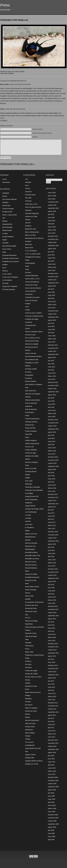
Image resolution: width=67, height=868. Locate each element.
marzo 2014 (52, 634)
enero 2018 (52, 491)
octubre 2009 (52, 784)
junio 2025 (51, 218)
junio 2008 (51, 833)
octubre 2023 (52, 280)
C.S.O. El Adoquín (31, 251)
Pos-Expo (28, 664)
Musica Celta (29, 596)
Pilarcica (5, 271)
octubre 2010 (52, 746)
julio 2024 (51, 252)
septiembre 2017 (53, 504)
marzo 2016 (52, 560)
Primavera (28, 667)
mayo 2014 (51, 628)
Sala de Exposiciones (32, 720)
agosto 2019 (52, 432)
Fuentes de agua (31, 453)
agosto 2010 (52, 753)
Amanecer (28, 192)
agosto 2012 (52, 678)
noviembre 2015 (53, 572)
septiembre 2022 (53, 317)
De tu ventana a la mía (32, 338)
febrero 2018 (52, 488)
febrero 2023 (52, 305)
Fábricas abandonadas (32, 400)
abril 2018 (51, 482)
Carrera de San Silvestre (33, 288)
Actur (27, 185)
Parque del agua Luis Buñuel (34, 627)
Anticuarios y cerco (31, 204)
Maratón (28, 540)
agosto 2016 (52, 544)
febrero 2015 (52, 600)
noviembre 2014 (53, 609)
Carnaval (28, 272)
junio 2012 (51, 684)
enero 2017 (52, 529)
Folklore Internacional (32, 444)
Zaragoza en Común (32, 764)
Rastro (27, 689)
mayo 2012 (51, 687)
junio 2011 (51, 721)
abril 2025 (51, 224)
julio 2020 (51, 398)
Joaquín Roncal (30, 506)
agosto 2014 (52, 619)
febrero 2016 (52, 563)
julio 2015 (51, 585)
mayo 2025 (51, 221)
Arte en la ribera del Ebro (33, 207)
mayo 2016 (51, 553)
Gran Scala (29, 481)
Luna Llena (29, 524)
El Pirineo (28, 372)
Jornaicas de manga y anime (34, 509)
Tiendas (28, 739)
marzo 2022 (52, 336)
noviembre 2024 (53, 239)
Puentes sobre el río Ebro (33, 677)
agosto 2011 (52, 715)
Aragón (5, 240)
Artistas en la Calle (31, 216)
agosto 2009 (52, 790)
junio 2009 (51, 796)
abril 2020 (51, 407)
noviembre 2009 (53, 780)
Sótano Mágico (30, 733)
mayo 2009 (51, 799)
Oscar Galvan (7, 249)
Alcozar (5, 196)
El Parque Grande (31, 369)
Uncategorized (30, 745)
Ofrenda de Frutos (31, 611)
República (28, 699)
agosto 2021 (52, 357)
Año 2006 (28, 198)
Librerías (28, 521)
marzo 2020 (52, 410)
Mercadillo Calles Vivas (33, 556)
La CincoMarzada (31, 512)
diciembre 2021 (53, 345)
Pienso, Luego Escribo (10, 215)
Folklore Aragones (31, 440)
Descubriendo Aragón (9, 246)
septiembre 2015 (53, 578)
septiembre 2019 (53, 429)
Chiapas (28, 304)
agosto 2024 (52, 249)
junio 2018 (51, 476)
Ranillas (11, 73)
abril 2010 (51, 765)
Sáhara (27, 717)
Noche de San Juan (31, 605)
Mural (27, 584)
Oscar (4, 268)
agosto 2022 (52, 320)
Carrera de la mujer (31, 285)
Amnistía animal (30, 195)
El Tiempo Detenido (9, 289)
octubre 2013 (52, 650)
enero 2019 (52, 454)
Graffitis (28, 478)
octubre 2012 (52, 672)
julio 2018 (51, 473)
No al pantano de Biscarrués (34, 602)
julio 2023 (51, 289)
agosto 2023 (52, 286)
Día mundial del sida (32, 360)
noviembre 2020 (53, 385)
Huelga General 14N (32, 496)
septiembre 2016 (53, 541)
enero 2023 (52, 308)
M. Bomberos (29, 528)
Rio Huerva (29, 705)
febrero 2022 (52, 339)
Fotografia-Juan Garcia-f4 (11, 261)
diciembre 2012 (53, 665)
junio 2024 (51, 255)
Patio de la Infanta (31, 636)
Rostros (28, 714)
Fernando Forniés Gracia (10, 258)
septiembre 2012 (53, 675)
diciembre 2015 (53, 569)
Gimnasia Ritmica (31, 472)
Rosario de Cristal (31, 711)
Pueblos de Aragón (31, 671)
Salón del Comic (30, 723)
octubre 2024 (52, 242)
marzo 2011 (52, 731)
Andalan (5, 265)
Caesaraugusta (30, 263)
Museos (28, 593)
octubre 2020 (52, 389)
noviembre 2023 (53, 277)
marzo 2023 (52, 301)
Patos (27, 639)
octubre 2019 (52, 426)
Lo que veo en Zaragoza (10, 277)
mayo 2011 (51, 725)
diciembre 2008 (53, 815)
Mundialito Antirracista (32, 577)
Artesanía (28, 210)
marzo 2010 (52, 768)
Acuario (28, 188)
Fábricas (28, 397)
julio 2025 (51, 214)
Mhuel (27, 571)
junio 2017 (51, 513)
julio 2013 (51, 659)
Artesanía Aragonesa (32, 213)
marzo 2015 (52, 597)
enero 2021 (52, 379)
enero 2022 (52, 342)
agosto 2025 (52, 211)
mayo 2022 (51, 329)
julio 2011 (51, 718)
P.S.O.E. (28, 618)
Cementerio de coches (32, 297)
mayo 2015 (51, 591)
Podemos (28, 661)
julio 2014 (51, 622)
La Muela (28, 518)
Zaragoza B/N (30, 758)
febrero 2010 (52, 771)
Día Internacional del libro (33, 356)
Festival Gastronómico (32, 419)
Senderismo (29, 730)
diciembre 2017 (53, 494)
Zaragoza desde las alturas (34, 761)
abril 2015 (51, 594)
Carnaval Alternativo (32, 276)
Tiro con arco (29, 742)
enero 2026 (52, 199)
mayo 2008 (51, 836)
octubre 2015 (52, 575)
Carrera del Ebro (30, 291)
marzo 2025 (52, 227)
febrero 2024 (52, 267)
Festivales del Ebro (31, 422)
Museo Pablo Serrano (32, 587)
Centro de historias (31, 300)
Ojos (27, 615)
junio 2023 (51, 292)
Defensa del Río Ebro (32, 341)
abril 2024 (51, 261)
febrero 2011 (52, 734)
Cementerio (29, 294)
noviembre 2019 (53, 423)
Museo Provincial (31, 590)
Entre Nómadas (7, 227)
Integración (29, 503)
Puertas (28, 680)
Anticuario (28, 201)
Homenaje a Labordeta (32, 487)
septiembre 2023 (53, 283)
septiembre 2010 (53, 749)
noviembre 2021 (53, 348)
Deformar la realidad (32, 344)
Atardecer (28, 226)
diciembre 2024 (53, 236)
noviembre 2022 (53, 311)
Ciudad (27, 310)
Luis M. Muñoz (7, 274)
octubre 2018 (52, 463)
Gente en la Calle (31, 468)
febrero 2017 (52, 525)
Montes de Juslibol (31, 574)
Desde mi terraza (31, 353)
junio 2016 (51, 550)
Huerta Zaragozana (31, 500)
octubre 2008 (52, 821)
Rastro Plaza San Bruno (33, 692)
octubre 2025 (52, 205)
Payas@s (28, 643)
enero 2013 (52, 662)
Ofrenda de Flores (31, 608)
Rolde (4, 252)
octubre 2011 (52, 709)
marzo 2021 (52, 373)
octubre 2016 (52, 538)
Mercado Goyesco (31, 565)
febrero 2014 (52, 637)
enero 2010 (52, 774)
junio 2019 (51, 438)
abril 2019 (51, 445)
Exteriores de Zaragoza (33, 394)
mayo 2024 (51, 258)
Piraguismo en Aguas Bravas (34, 655)
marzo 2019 (52, 448)
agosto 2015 (52, 581)
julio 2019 (51, 435)
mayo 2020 (51, 404)
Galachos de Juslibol (32, 456)
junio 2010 (51, 759)
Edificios (28, 366)
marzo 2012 (52, 693)
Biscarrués (29, 244)
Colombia (5, 243)
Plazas (27, 658)
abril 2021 (51, 370)
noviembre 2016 (53, 535)
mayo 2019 (51, 441)
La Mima (5, 233)
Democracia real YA (31, 347)
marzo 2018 (52, 485)
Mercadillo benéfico (31, 552)
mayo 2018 (51, 479)
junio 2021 (51, 364)
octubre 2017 (52, 501)
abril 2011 (51, 728)
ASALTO (28, 223)
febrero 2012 (52, 697)
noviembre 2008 (53, 818)
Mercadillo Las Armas (32, 559)
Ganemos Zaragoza (32, 462)
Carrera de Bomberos (32, 282)
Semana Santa (30, 727)
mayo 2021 (51, 367)
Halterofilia (29, 484)
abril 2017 (51, 519)
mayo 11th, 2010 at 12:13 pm (19, 84)
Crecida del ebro (30, 325)
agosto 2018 (52, 469)
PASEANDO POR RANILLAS (14, 20)
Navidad (28, 599)
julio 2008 (51, 830)
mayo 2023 (51, 295)
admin (2, 109)
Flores (27, 437)
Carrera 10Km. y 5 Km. (33, 279)
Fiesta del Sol (30, 425)
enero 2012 (52, 700)
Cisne (27, 307)
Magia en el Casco (31, 534)
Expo (27, 388)
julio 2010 (51, 756)
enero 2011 (52, 737)
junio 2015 (51, 588)
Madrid (27, 531)
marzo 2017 (52, 522)
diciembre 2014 (53, 606)
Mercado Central (30, 562)
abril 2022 (51, 333)
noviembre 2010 (53, 743)
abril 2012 (51, 690)
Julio (4, 218)
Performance (29, 646)
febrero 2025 (52, 230)
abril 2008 (51, 840)
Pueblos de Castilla (31, 674)
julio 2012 (51, 681)
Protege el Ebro (7, 212)
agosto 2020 (52, 395)
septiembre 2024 (53, 246)
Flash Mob (28, 434)
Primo (5, 5)
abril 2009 (51, 802)
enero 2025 (52, 233)
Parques (28, 630)
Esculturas (28, 378)
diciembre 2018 (53, 457)
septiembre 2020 (53, 392)
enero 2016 (52, 566)
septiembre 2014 (53, 616)
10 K (27, 179)
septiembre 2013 (53, 653)
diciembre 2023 (53, 274)
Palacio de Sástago (31, 621)
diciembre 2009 (53, 777)
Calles (27, 266)
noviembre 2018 (53, 460)
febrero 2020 (52, 413)
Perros (27, 649)
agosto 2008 (52, 827)
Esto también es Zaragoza (34, 384)
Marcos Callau (5, 84)
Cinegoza (5, 202)
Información (6, 182)
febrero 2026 (52, 196)
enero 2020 (52, 417)
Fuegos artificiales (31, 450)
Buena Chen (29, 248)
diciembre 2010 (53, 740)
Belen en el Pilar (30, 235)
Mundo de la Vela (31, 580)
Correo (5, 179)
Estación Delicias (31, 381)
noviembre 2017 (53, 497)
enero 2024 (52, 270)
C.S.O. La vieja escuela (33, 254)
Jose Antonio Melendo (9, 199)
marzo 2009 (52, 805)
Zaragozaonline (7, 224)
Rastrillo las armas (31, 686)
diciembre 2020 (53, 382)
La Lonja (28, 515)
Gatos (27, 465)
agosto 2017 (52, 507)
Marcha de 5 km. (30, 546)
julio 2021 (51, 361)
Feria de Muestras (31, 409)
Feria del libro (30, 412)
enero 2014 (52, 641)
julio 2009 (51, 793)
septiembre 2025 (53, 208)
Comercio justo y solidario (33, 313)
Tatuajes (28, 736)
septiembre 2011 (53, 712)
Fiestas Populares (31, 431)
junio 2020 (51, 401)
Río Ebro (28, 702)
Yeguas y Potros (30, 755)
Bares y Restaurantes (32, 232)
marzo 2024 (52, 264)
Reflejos (28, 695)
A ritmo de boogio (8, 209)
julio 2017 (51, 510)
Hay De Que (6, 205)
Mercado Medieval (31, 568)
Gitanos (28, 475)
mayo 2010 (51, 762)
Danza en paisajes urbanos (34, 332)
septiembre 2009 (53, 787)
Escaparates (29, 375)
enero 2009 (52, 812)
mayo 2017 (51, 516)
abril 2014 (51, 631)
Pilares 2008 (29, 652)
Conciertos (29, 322)
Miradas (5, 221)
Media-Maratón (30, 549)
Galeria (27, 459)
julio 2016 (51, 547)
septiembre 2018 (53, 466)
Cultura (27, 328)
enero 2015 (52, 603)
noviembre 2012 (53, 669)
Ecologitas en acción (32, 363)
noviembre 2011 (53, 706)
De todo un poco (30, 335)
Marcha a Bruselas (31, 543)
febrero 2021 (52, 376)
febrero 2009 (52, 808)
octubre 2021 (52, 351)
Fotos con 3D (29, 447)
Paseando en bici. (31, 633)
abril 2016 (51, 557)
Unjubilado (6, 193)
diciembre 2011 (53, 703)
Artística (28, 220)
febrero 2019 (52, 451)
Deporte (28, 350)
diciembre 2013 (53, 644)
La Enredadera (7, 280)
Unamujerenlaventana (9, 255)
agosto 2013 (52, 656)
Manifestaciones (30, 537)
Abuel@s (28, 182)
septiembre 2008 (53, 824)
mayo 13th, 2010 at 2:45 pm (14, 109)
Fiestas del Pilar (30, 428)
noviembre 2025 (53, 202)
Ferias (27, 416)
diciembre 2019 (53, 420)
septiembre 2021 (53, 354)
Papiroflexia (29, 624)
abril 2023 (51, 298)
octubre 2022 (52, 314)
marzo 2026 (52, 193)
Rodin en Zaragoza (31, 708)
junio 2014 (51, 625)
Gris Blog (5, 283)
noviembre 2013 (53, 647)
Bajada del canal (30, 229)
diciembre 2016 (53, 532)
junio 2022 (51, 326)
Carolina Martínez (8, 237)
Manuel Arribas (7, 230)
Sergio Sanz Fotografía (10, 286)
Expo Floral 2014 (31, 391)
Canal (27, 269)
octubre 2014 (52, 613)
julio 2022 (51, 323)
